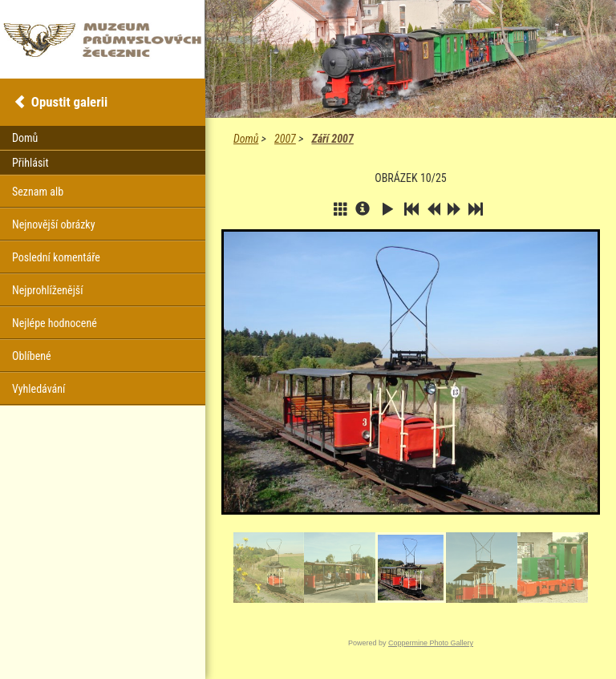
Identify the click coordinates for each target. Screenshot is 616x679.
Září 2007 (332, 139)
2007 (285, 139)
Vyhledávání (38, 389)
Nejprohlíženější (47, 290)
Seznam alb (38, 192)
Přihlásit (30, 163)
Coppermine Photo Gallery (431, 643)
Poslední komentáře (56, 257)
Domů (246, 139)
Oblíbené (32, 356)
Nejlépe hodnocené (55, 323)
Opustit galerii (69, 102)
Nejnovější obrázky (54, 224)
